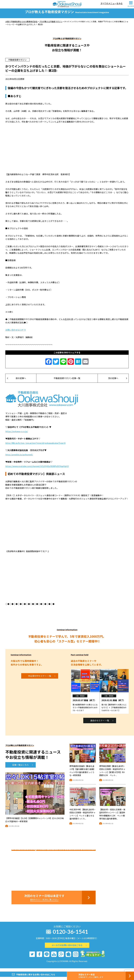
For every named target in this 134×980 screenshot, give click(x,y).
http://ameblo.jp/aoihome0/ (19, 458)
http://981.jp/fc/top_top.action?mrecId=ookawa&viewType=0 (35, 446)
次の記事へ (118, 381)
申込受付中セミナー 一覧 (42, 679)
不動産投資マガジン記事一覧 (67, 381)
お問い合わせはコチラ (16, 333)
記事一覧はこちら (23, 768)
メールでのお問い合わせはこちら (69, 948)
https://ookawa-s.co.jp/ (17, 434)
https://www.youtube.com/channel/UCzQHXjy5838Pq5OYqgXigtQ (37, 469)
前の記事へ (16, 381)
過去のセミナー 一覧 (102, 724)
